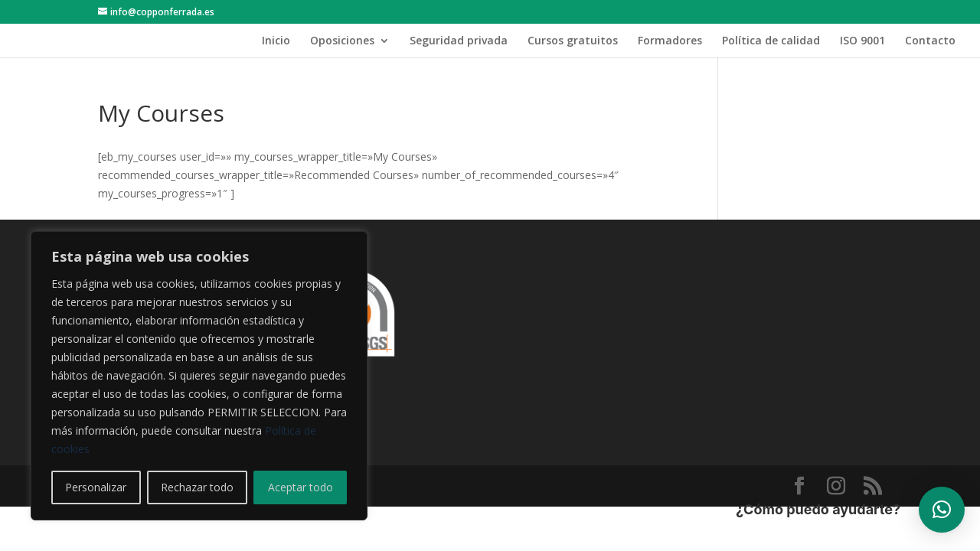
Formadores (670, 41)
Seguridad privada (459, 41)
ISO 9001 (862, 41)
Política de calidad (771, 41)
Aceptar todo (301, 487)
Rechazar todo (197, 487)
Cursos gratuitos (573, 41)
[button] (942, 510)
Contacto (930, 41)
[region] (199, 376)
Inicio (276, 41)
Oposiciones (342, 41)
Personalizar (96, 487)
